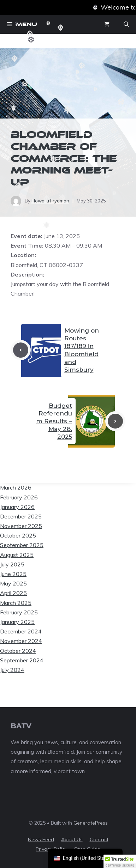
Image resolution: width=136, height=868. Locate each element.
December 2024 (21, 631)
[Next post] (115, 421)
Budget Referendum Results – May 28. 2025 (54, 421)
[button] (126, 24)
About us (72, 839)
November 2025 (21, 526)
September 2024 (22, 660)
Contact (99, 839)
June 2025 (13, 574)
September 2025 (22, 545)
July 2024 (12, 670)
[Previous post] (21, 350)
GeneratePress (91, 823)
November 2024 (21, 641)
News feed (41, 839)
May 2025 (13, 583)
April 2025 (13, 593)
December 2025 (21, 516)
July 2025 (12, 564)
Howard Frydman (50, 201)
